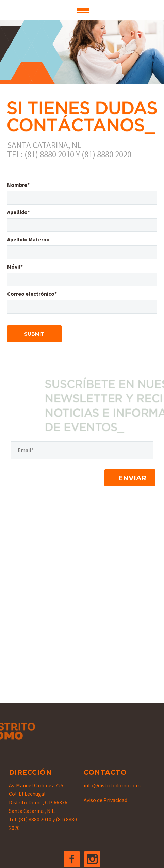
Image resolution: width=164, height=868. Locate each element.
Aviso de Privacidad (105, 800)
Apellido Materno (28, 239)
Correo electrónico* (32, 294)
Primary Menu (83, 11)
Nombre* (18, 185)
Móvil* (15, 267)
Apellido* (19, 212)
